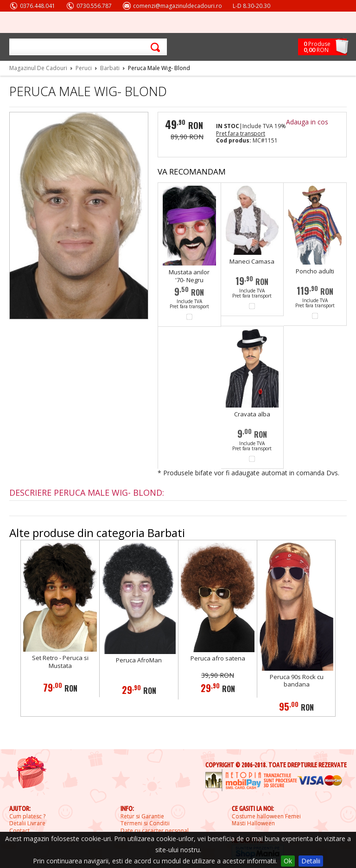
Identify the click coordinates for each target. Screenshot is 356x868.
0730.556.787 (94, 6)
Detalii (311, 861)
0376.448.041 (38, 6)
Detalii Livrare (27, 823)
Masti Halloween (253, 823)
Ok (288, 861)
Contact (19, 831)
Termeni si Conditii (145, 823)
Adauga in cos (307, 122)
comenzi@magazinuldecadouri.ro (178, 6)
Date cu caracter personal (155, 831)
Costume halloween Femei (266, 816)
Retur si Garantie (142, 816)
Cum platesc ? (27, 816)
